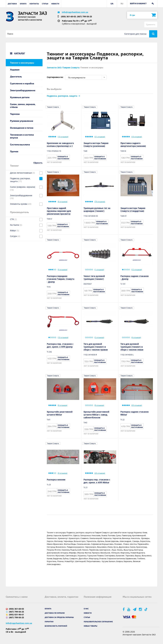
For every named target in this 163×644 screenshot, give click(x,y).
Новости (55, 4)
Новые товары (91, 626)
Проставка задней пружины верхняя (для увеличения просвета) (59, 211)
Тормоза (15, 114)
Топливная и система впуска (22, 136)
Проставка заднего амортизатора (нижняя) (133, 145)
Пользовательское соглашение (98, 622)
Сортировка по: (55, 77)
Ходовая (15, 69)
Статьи (45, 4)
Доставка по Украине (55, 613)
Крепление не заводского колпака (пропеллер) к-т (60, 145)
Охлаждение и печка (22, 128)
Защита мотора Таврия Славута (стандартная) (133, 210)
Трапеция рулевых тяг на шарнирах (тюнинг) (97, 210)
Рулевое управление (22, 121)
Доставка (12, 4)
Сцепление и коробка (22, 83)
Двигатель (16, 76)
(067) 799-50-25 (84, 16)
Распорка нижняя (56, 480)
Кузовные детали (20, 97)
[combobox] (86, 77)
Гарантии (49, 622)
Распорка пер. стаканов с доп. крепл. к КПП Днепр (60, 345)
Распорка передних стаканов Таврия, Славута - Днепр (61, 279)
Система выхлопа (20, 144)
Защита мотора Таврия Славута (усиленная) (96, 145)
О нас (86, 609)
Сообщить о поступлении (63, 158)
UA (112, 4)
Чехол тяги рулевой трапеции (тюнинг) (94, 277)
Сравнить (151, 24)
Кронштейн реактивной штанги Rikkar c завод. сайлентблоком (96, 415)
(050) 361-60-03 (68, 16)
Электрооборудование (23, 90)
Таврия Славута (53, 107)
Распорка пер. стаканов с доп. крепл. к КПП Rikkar (97, 481)
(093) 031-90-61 (16, 615)
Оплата (23, 4)
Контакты (34, 4)
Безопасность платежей (56, 626)
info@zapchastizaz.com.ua (75, 12)
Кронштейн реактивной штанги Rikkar (60, 413)
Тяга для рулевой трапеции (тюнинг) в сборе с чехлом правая (96, 347)
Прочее (14, 151)
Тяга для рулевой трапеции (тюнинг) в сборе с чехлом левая (132, 347)
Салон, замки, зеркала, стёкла (23, 106)
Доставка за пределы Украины (59, 617)
